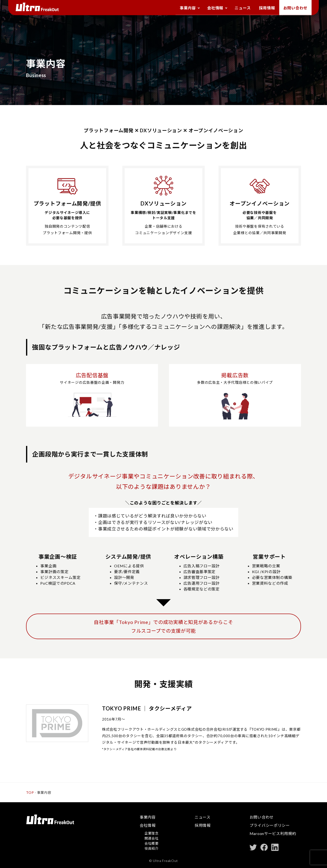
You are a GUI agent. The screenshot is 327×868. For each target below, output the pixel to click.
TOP (30, 792)
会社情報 (210, 8)
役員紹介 (152, 848)
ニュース (239, 8)
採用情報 (265, 8)
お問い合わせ (295, 8)
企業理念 (152, 833)
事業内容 (181, 8)
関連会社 (152, 838)
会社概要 (152, 843)
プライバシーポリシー (270, 825)
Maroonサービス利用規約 (273, 833)
